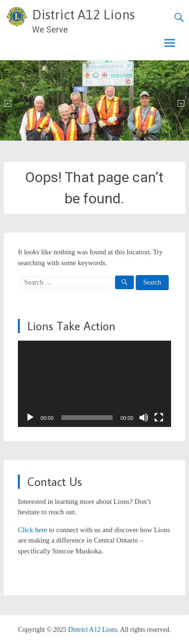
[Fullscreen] (159, 418)
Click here (33, 530)
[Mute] (144, 418)
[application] (94, 384)
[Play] (30, 418)
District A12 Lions (83, 15)
